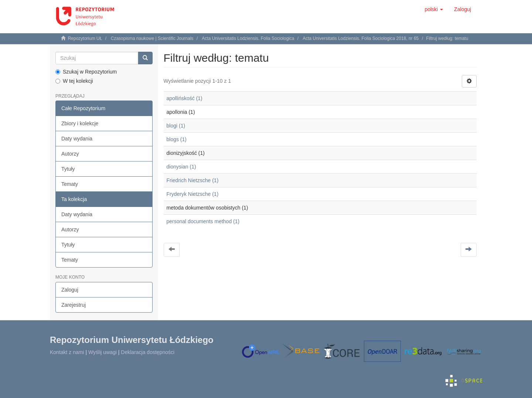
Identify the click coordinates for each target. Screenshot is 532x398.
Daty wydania (77, 139)
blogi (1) (176, 126)
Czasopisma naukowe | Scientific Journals (152, 38)
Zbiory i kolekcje (80, 123)
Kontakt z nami (67, 352)
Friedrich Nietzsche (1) (193, 180)
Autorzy (70, 154)
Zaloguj (70, 290)
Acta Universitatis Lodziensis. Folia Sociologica (248, 38)
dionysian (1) (181, 167)
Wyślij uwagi (103, 352)
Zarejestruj (74, 305)
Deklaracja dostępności (148, 352)
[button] (434, 9)
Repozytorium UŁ (85, 38)
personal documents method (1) (203, 221)
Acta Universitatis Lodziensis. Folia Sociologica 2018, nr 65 (361, 38)
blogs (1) (177, 139)
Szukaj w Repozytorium (86, 72)
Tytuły (68, 169)
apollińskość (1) (185, 98)
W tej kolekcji (74, 81)
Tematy (70, 184)
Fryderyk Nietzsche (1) (193, 194)
